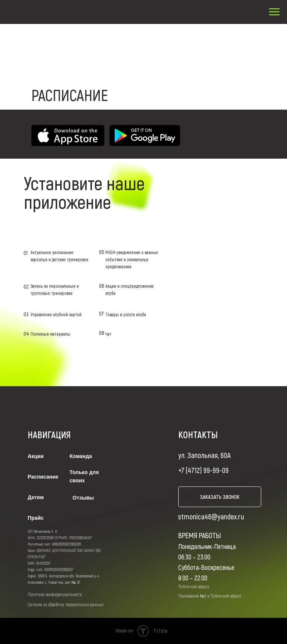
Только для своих (84, 476)
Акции (36, 456)
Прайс (36, 518)
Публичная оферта (194, 586)
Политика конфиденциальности (55, 594)
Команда (81, 456)
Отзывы (83, 498)
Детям (36, 497)
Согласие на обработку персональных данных (65, 604)
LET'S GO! (212, 183)
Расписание (43, 477)
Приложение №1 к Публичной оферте (210, 596)
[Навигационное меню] (274, 12)
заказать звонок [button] (220, 497)
